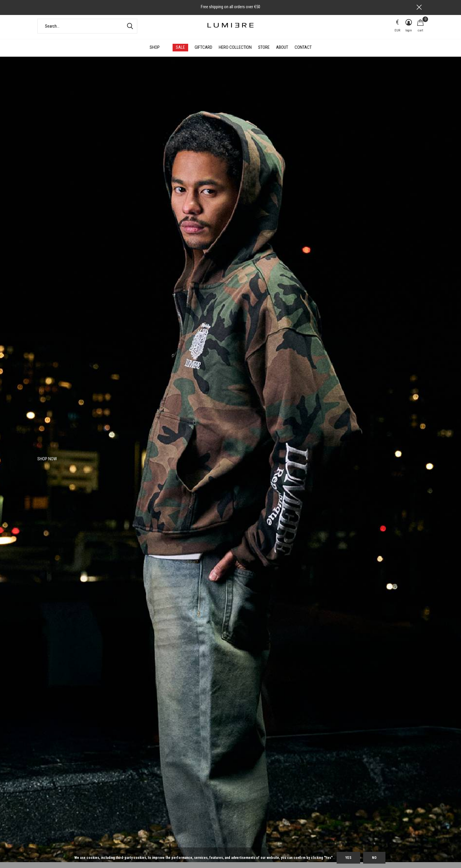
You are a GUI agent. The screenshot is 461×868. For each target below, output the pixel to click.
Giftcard (203, 53)
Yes (348, 858)
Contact (303, 53)
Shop (155, 53)
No (374, 858)
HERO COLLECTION (235, 53)
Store (264, 53)
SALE (180, 53)
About (282, 53)
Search (129, 32)
